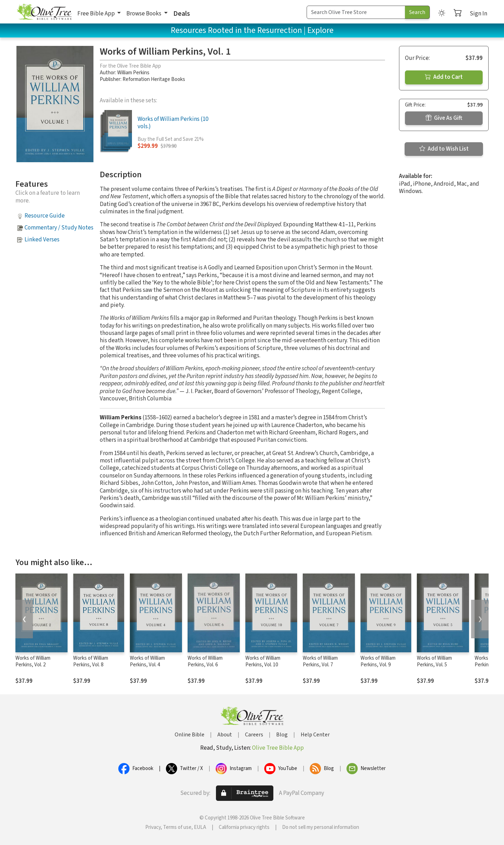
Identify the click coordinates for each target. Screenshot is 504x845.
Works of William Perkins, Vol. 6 (205, 661)
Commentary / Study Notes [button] (59, 228)
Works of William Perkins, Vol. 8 (91, 661)
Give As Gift (444, 118)
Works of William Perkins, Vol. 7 (320, 661)
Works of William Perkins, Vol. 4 (147, 661)
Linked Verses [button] (42, 240)
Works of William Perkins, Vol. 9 (378, 661)
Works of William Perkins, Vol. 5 (434, 661)
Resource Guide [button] (45, 216)
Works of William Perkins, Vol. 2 (33, 661)
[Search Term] (356, 12)
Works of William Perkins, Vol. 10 (263, 661)
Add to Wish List (444, 149)
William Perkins (133, 73)
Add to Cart (444, 77)
